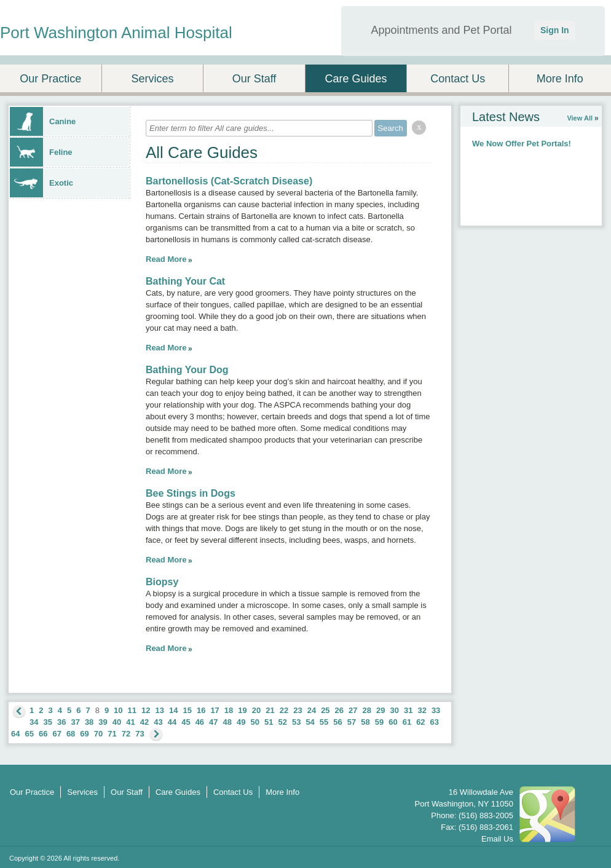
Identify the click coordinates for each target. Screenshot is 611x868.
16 (201, 710)
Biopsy (162, 582)
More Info (560, 79)
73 (140, 734)
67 (57, 734)
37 (75, 722)
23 (298, 710)
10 (118, 710)
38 (89, 722)
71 (112, 734)
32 (422, 710)
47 (213, 722)
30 (394, 710)
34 (34, 722)
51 (269, 722)
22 (284, 710)
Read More (166, 259)
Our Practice (50, 79)
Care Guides (356, 79)
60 (393, 722)
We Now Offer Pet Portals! (522, 144)
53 (296, 722)
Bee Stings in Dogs (191, 493)
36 (61, 722)
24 (312, 710)
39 (103, 722)
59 (379, 722)
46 (200, 722)
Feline (41, 152)
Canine (43, 121)
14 (173, 710)
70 (98, 734)
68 (71, 734)
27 (353, 710)
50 (255, 722)
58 (365, 722)
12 (146, 710)
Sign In (555, 30)
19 (242, 710)
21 (270, 710)
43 (158, 722)
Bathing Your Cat (185, 281)
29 (380, 710)
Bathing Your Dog (187, 370)
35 (47, 722)
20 (256, 710)
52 (282, 722)
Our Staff (254, 79)
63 (435, 722)
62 (420, 722)
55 (324, 722)
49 (241, 722)
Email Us (497, 839)
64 (15, 734)
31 (408, 710)
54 (310, 722)
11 (132, 710)
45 (186, 722)
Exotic (41, 183)
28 (367, 710)
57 (352, 722)
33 (436, 710)
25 (325, 710)
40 (117, 722)
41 (130, 722)
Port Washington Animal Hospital (116, 33)
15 (187, 710)
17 (215, 710)
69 (84, 734)
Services (152, 79)
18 (229, 710)
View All (580, 118)
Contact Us (458, 79)
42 (144, 722)
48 (227, 722)
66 (43, 734)
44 (172, 722)
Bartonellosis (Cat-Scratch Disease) (229, 181)
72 (126, 734)
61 (407, 722)
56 (337, 722)
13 (160, 710)
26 (339, 710)
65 (29, 734)
